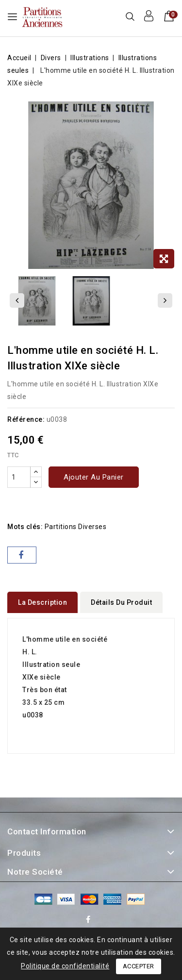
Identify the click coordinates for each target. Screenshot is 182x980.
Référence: (26, 419)
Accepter (139, 966)
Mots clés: (25, 527)
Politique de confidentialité (65, 966)
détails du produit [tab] (121, 602)
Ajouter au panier (94, 477)
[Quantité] (19, 477)
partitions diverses (76, 527)
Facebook (89, 921)
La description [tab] (42, 602)
